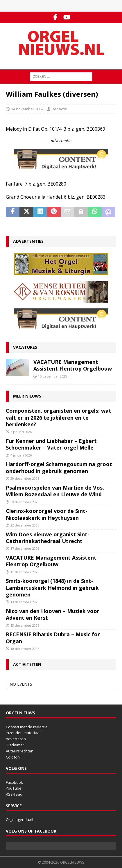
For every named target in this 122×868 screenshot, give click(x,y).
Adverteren (16, 739)
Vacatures (25, 347)
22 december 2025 (25, 525)
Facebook (14, 782)
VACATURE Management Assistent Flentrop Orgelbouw (73, 365)
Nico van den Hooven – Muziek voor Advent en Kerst (53, 614)
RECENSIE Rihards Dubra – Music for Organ (53, 638)
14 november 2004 (27, 109)
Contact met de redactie (27, 727)
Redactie (59, 109)
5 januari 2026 (21, 432)
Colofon (13, 757)
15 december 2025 (52, 376)
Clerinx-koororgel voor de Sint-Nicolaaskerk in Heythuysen (47, 514)
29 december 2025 (25, 478)
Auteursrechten (20, 751)
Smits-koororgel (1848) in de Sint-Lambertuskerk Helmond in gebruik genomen (52, 588)
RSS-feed (14, 794)
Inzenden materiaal (23, 733)
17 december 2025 (25, 548)
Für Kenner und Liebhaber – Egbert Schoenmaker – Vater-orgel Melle (51, 444)
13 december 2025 (25, 602)
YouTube (14, 788)
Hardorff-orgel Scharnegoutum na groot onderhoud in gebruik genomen (59, 467)
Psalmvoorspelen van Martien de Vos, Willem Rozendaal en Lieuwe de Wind (55, 491)
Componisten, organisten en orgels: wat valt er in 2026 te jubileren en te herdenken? (59, 417)
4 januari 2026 (21, 455)
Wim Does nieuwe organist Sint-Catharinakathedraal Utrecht (48, 538)
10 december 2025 (25, 649)
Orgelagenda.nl (19, 820)
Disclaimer (15, 745)
